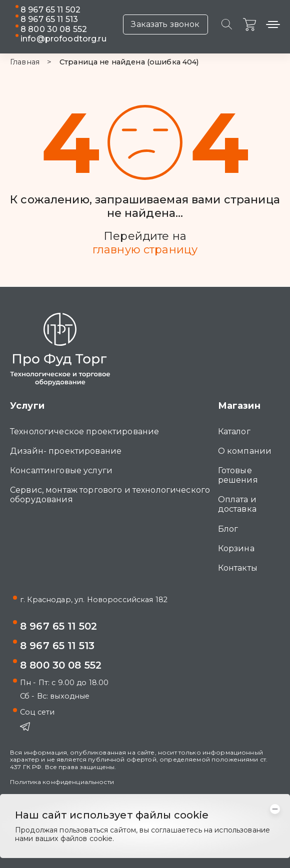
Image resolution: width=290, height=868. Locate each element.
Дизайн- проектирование (66, 451)
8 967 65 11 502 (50, 10)
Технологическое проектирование (84, 432)
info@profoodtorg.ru (63, 39)
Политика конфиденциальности (62, 782)
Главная (25, 62)
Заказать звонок (165, 24)
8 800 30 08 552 (54, 29)
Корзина (236, 548)
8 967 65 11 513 (49, 19)
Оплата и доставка (237, 504)
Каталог (234, 432)
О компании (245, 451)
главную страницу (145, 250)
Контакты (238, 568)
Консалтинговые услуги (61, 470)
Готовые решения (238, 475)
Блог (228, 529)
